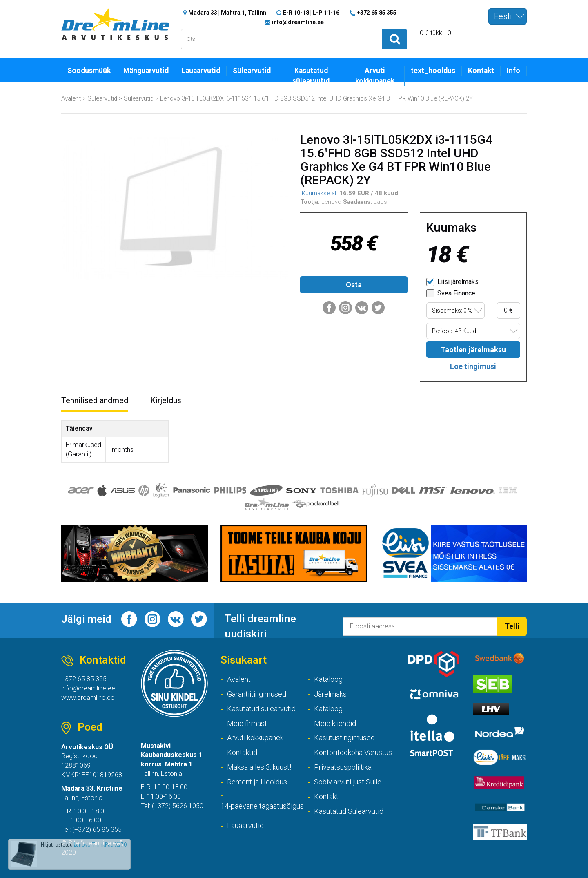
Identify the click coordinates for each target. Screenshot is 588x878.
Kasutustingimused (344, 738)
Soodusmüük (89, 71)
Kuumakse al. (319, 193)
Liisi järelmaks (452, 282)
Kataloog (328, 679)
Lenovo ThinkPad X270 (100, 845)
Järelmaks (330, 694)
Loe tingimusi (473, 366)
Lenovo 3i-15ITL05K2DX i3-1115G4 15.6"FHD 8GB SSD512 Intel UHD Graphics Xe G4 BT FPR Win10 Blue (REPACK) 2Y (316, 98)
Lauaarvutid (201, 71)
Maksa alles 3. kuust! (259, 767)
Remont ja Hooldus (257, 782)
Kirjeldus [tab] (166, 400)
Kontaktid (242, 752)
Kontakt (481, 71)
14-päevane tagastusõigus (262, 806)
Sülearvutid (252, 71)
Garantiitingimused (257, 694)
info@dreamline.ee (298, 22)
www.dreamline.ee (88, 698)
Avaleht (71, 98)
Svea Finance (451, 293)
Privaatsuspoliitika (343, 767)
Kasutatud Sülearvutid (349, 811)
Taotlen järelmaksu (473, 350)
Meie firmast (247, 723)
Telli (512, 626)
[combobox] (508, 16)
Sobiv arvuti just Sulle (348, 782)
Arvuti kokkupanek (375, 76)
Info (513, 71)
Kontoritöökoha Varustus (353, 752)
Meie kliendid (335, 723)
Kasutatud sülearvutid (311, 76)
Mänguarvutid (146, 71)
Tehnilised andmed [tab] (95, 400)
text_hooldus (433, 71)
